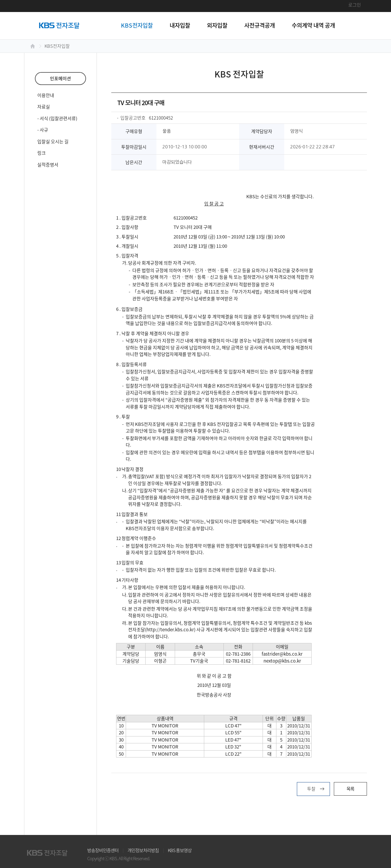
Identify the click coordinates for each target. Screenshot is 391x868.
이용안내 (46, 95)
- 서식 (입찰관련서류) (57, 118)
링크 (42, 153)
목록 (350, 789)
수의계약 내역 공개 (313, 25)
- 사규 (43, 130)
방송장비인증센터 (103, 850)
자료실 (44, 107)
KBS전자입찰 (137, 25)
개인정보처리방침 (143, 850)
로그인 (355, 5)
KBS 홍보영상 (180, 850)
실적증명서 (48, 165)
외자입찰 (217, 25)
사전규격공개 (260, 25)
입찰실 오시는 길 (53, 141)
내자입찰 (180, 25)
